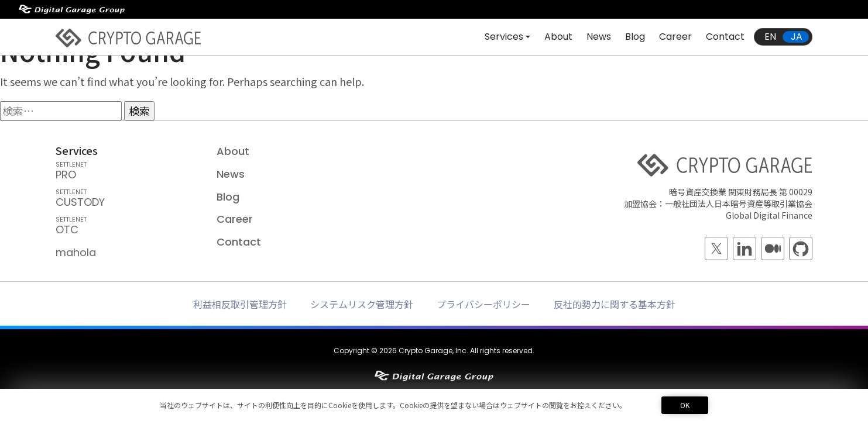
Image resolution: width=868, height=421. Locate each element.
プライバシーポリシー (483, 304)
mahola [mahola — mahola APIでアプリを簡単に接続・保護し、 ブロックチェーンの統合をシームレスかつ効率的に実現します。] (76, 252)
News (599, 37)
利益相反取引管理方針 (240, 304)
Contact (725, 37)
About (558, 37)
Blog (635, 37)
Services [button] (504, 37)
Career (675, 37)
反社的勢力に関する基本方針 (615, 304)
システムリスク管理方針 (362, 304)
